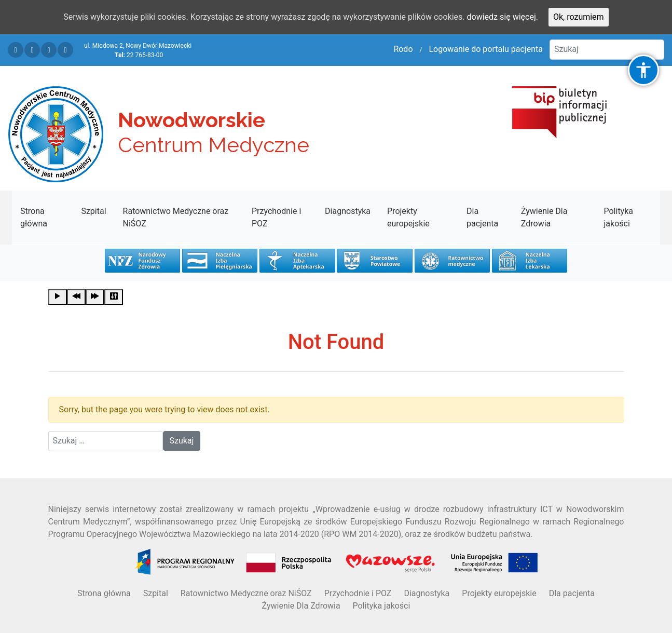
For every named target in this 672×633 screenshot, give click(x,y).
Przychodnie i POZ (276, 217)
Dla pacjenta (482, 217)
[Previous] (76, 297)
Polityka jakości (618, 217)
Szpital (93, 211)
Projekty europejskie (408, 217)
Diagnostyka (348, 211)
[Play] (58, 297)
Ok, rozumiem (579, 17)
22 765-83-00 (145, 55)
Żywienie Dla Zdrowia (544, 217)
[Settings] (114, 297)
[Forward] (95, 297)
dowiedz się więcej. (503, 17)
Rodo (403, 49)
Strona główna (34, 217)
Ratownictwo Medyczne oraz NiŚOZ (176, 217)
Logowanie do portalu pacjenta (486, 49)
